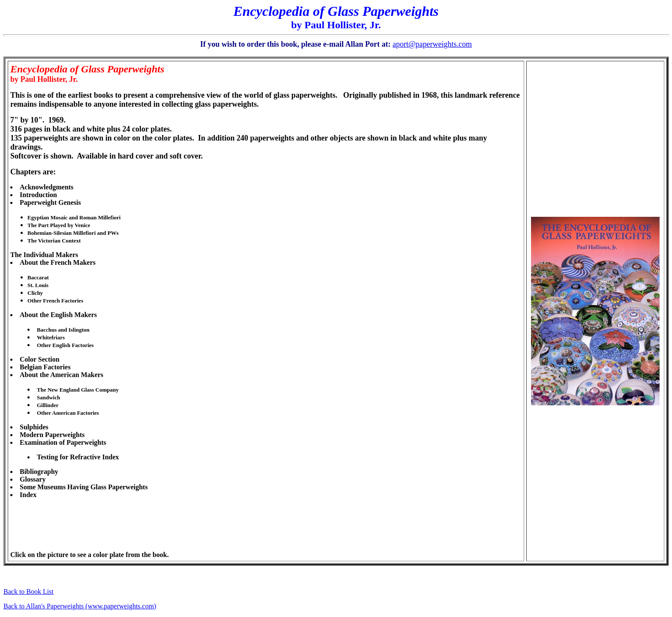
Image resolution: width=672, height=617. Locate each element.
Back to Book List (28, 592)
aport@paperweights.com (432, 44)
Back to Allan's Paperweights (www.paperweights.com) (80, 606)
